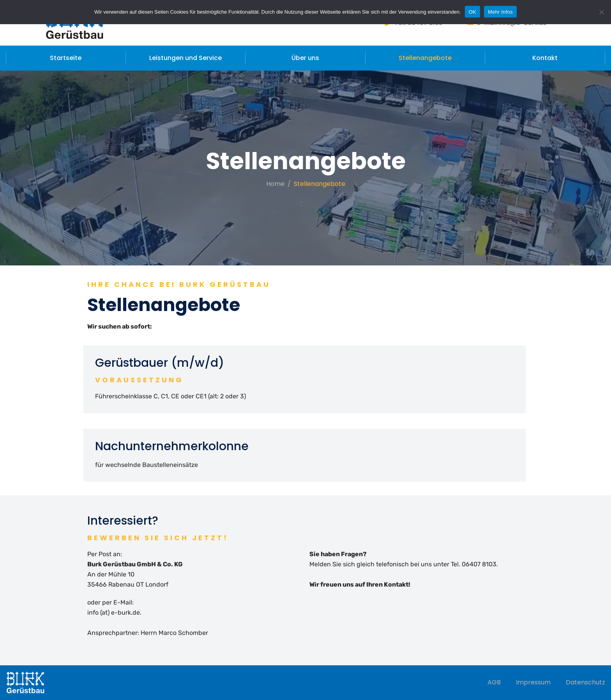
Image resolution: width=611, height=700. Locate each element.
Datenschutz (585, 682)
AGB (494, 682)
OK (472, 12)
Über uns (305, 58)
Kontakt (545, 58)
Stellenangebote (425, 58)
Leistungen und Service (185, 58)
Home (275, 184)
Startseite (66, 58)
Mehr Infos (500, 12)
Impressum (533, 682)
